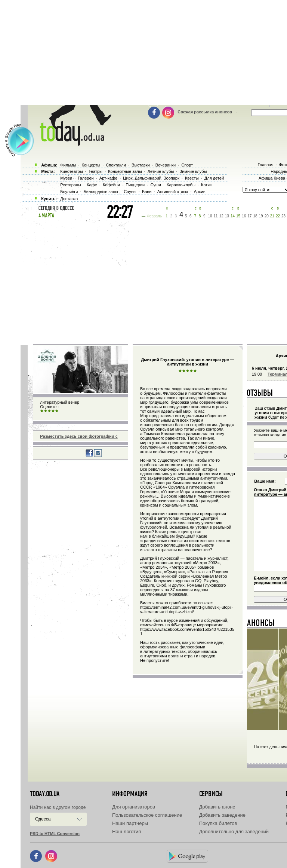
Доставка (69, 199)
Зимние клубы (193, 171)
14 (233, 216)
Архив (200, 192)
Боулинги (69, 192)
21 (272, 216)
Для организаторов (134, 807)
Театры (95, 171)
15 (238, 216)
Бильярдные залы (101, 192)
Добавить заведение (222, 815)
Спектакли (116, 165)
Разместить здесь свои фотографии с (79, 436)
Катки (206, 185)
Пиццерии (135, 185)
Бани (147, 192)
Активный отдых (173, 192)
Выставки (141, 165)
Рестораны (71, 185)
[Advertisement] (154, 281)
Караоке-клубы (181, 185)
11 (216, 216)
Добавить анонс (217, 807)
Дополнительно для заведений (234, 832)
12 (221, 216)
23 (283, 216)
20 (267, 216)
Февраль (154, 216)
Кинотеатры (71, 171)
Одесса (43, 819)
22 (278, 216)
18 (255, 216)
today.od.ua (45, 794)
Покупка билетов (218, 823)
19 (261, 216)
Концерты (91, 165)
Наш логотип (126, 832)
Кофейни (111, 185)
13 (227, 216)
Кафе (92, 185)
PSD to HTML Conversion (55, 834)
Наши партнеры (130, 823)
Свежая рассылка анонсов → (207, 112)
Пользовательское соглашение (147, 815)
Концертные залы (125, 171)
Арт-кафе (108, 178)
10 (210, 216)
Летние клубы (161, 171)
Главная (265, 165)
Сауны (130, 192)
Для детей (214, 178)
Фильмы (68, 165)
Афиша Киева (272, 178)
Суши (155, 185)
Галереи (86, 178)
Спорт (187, 165)
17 (249, 216)
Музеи (66, 178)
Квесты (192, 178)
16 (244, 216)
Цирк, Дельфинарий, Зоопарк (151, 178)
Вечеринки (166, 165)
